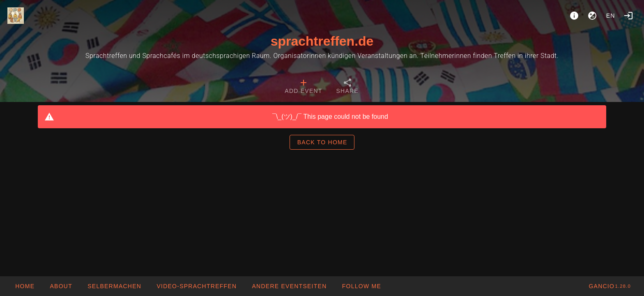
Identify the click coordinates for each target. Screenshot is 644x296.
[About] (574, 16)
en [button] (611, 16)
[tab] (303, 87)
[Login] (628, 16)
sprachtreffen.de (322, 41)
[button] (289, 286)
